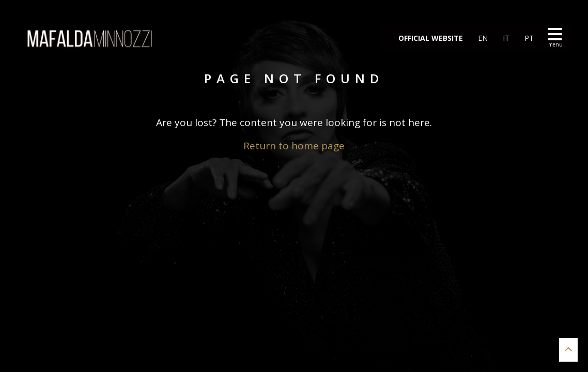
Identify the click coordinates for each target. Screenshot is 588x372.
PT (528, 38)
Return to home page (294, 146)
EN (482, 38)
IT (505, 38)
